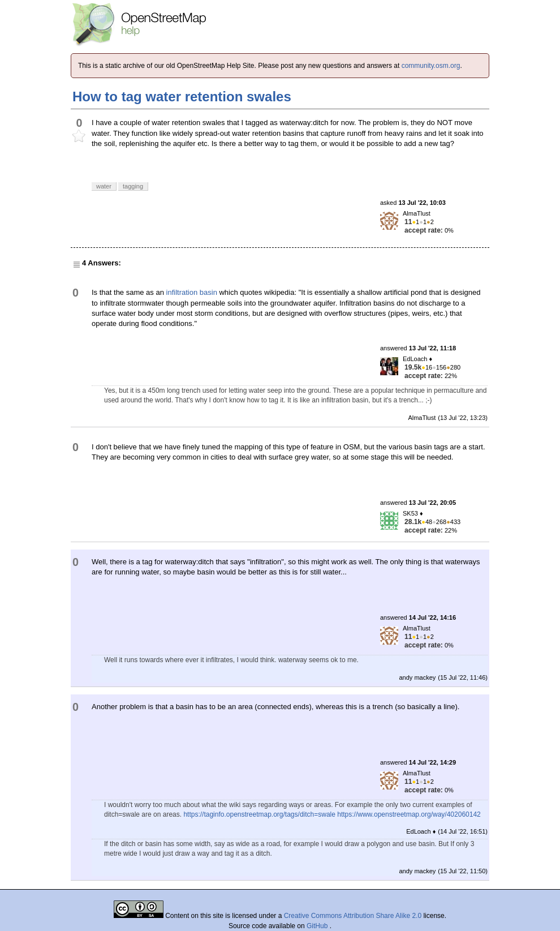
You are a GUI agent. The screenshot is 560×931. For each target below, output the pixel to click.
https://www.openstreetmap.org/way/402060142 (409, 814)
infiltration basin (192, 292)
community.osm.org (431, 66)
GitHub (318, 926)
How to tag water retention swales (182, 96)
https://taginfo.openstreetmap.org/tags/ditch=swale (259, 814)
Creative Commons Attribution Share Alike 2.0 (353, 916)
